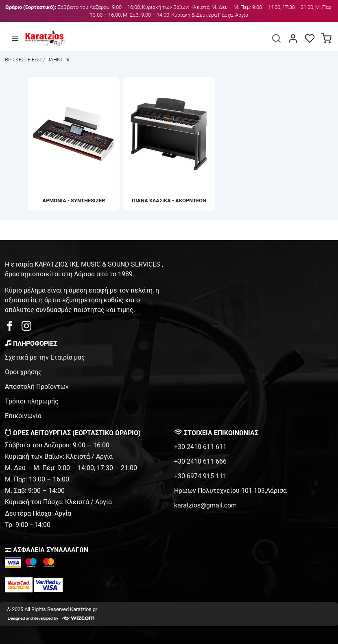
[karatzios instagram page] (26, 328)
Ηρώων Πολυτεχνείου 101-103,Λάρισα (230, 491)
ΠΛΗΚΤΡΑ (58, 60)
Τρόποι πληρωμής (32, 401)
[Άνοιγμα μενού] (15, 38)
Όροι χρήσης (23, 372)
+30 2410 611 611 (200, 447)
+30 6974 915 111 (200, 476)
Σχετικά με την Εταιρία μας (45, 357)
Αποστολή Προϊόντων (37, 387)
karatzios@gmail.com (205, 505)
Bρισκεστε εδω (24, 60)
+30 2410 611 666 (200, 461)
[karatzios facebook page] (13, 328)
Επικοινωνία (23, 416)
